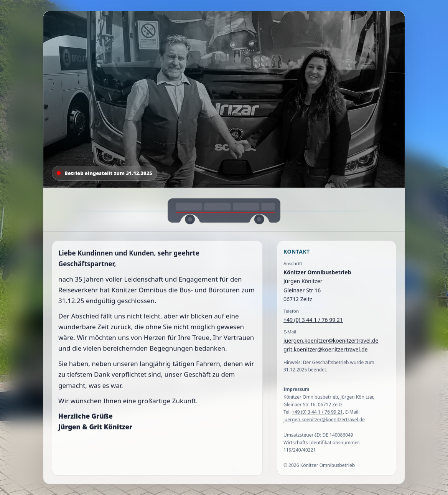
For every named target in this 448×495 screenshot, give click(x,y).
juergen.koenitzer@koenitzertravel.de (331, 342)
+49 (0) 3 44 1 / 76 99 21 (313, 321)
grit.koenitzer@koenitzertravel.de (326, 351)
